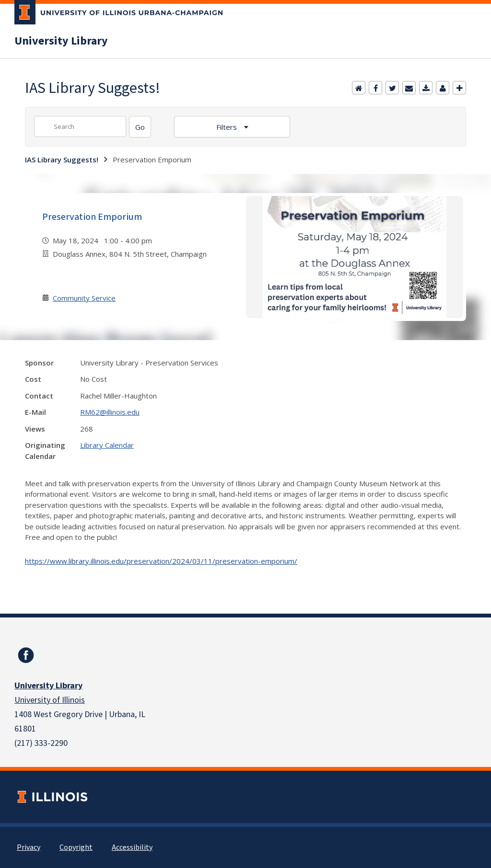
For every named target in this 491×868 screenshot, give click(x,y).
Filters (228, 127)
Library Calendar (107, 445)
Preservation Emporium (92, 217)
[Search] (140, 127)
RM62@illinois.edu (110, 412)
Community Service (84, 298)
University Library (61, 41)
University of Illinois (50, 700)
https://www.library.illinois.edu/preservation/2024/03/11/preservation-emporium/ (161, 561)
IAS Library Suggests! (62, 160)
